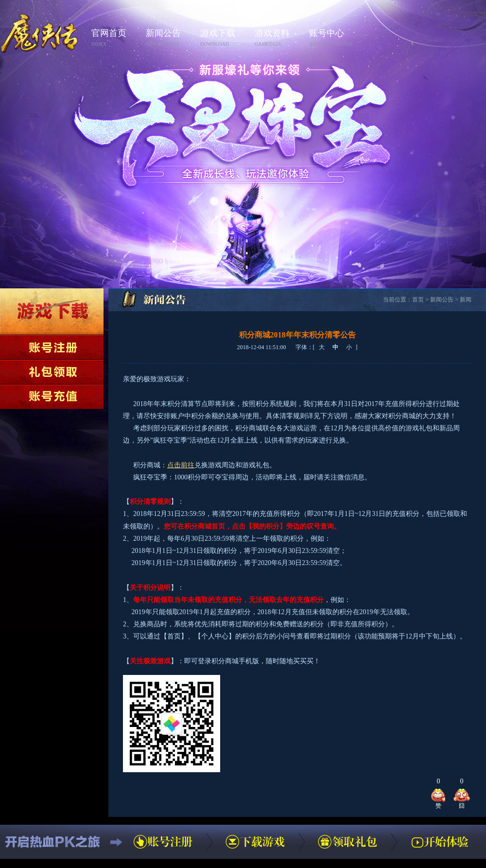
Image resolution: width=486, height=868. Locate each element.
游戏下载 (225, 38)
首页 (418, 300)
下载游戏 (52, 311)
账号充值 (52, 397)
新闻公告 (170, 38)
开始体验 (440, 842)
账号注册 (52, 347)
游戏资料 (279, 38)
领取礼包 (52, 372)
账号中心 (333, 38)
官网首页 (116, 38)
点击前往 (181, 465)
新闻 (466, 300)
